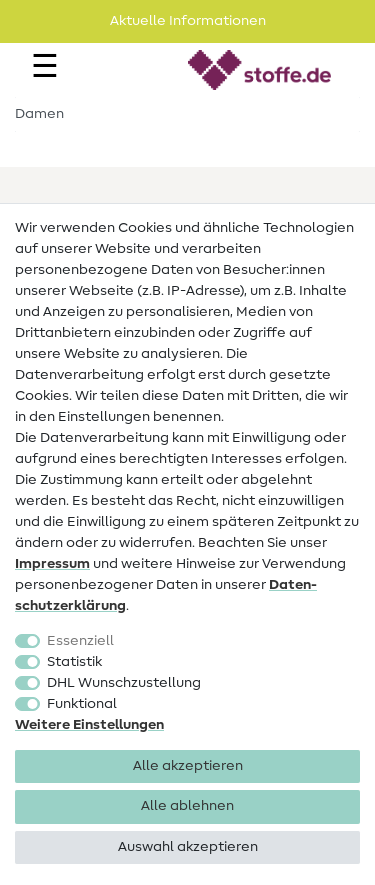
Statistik (74, 662)
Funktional (82, 704)
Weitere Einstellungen (89, 725)
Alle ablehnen (187, 806)
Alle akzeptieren (188, 766)
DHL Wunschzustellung (124, 683)
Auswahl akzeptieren (188, 847)
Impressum (52, 564)
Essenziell (80, 641)
